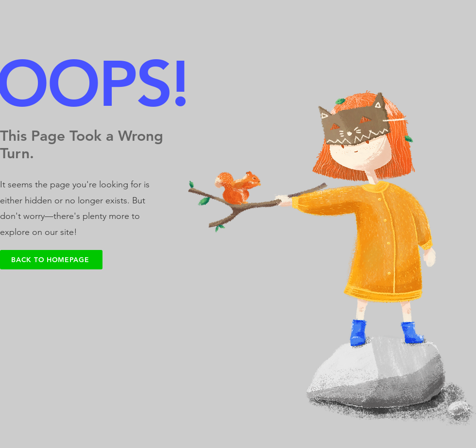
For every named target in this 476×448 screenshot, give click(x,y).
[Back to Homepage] (51, 260)
